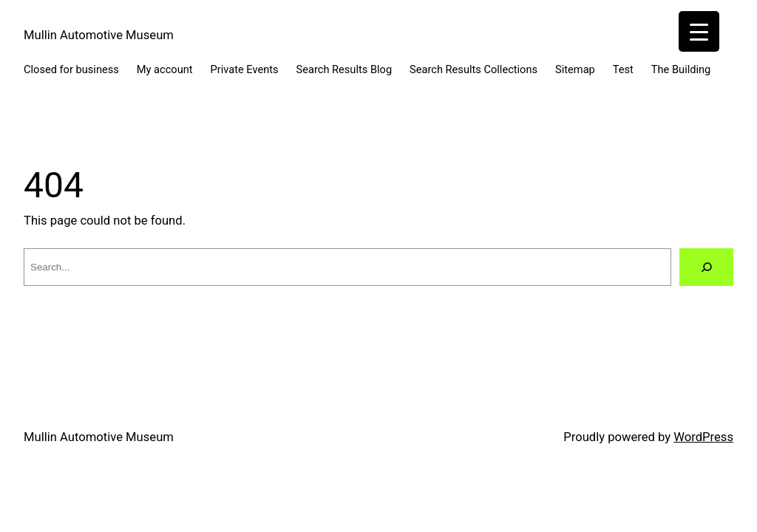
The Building (681, 69)
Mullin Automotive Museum (99, 35)
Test (623, 69)
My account (165, 69)
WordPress (703, 437)
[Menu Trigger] (699, 31)
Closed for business (71, 69)
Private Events (245, 69)
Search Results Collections (473, 69)
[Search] (706, 267)
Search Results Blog (344, 69)
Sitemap (575, 69)
